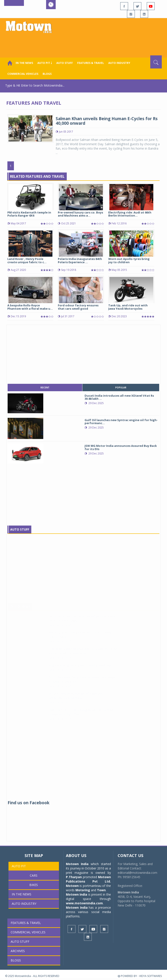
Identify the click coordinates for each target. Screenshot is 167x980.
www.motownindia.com (84, 903)
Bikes (34, 885)
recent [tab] (45, 388)
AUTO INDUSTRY (119, 63)
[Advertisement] (84, 43)
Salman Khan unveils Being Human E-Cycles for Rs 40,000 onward (107, 121)
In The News (20, 611)
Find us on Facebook (28, 803)
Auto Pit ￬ (45, 63)
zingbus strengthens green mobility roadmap (80, 670)
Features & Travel (91, 63)
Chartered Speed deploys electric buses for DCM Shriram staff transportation (82, 655)
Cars (34, 875)
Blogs (47, 74)
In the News (24, 63)
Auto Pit (19, 866)
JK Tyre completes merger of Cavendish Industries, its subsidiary (76, 700)
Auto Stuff (65, 63)
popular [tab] (121, 388)
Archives (18, 951)
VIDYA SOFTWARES (150, 976)
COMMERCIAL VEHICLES (23, 74)
